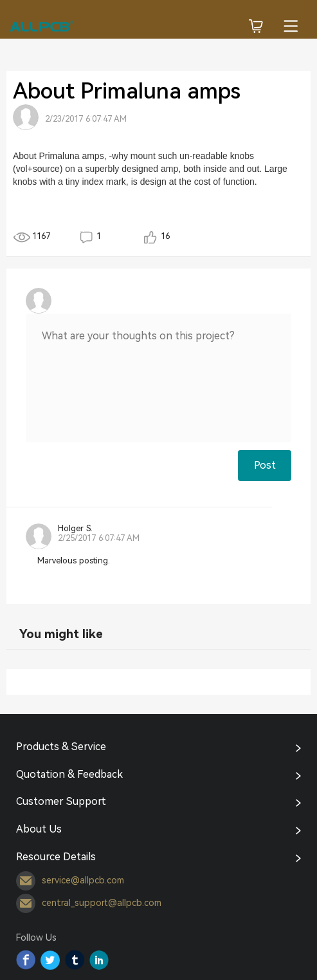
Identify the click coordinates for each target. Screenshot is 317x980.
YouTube (99, 960)
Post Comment (265, 470)
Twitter (50, 960)
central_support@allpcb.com (89, 903)
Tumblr (75, 960)
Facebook (26, 960)
